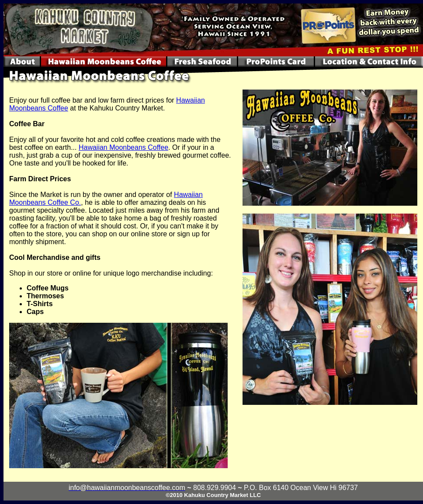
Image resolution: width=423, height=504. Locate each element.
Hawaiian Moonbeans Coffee (123, 147)
